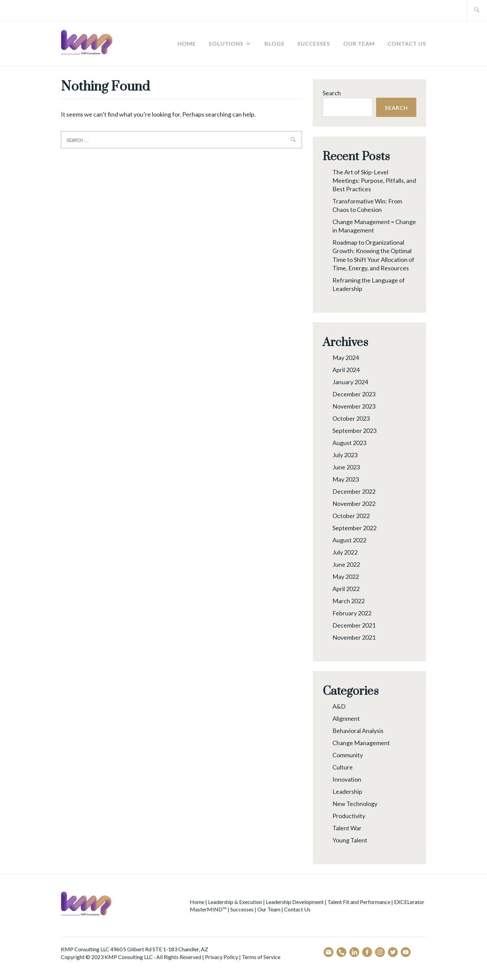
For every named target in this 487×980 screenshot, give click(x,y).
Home (187, 43)
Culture (343, 767)
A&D (339, 706)
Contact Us (407, 43)
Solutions (226, 43)
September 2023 (354, 431)
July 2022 (345, 552)
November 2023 (354, 406)
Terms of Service (261, 957)
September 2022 (354, 528)
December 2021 (354, 625)
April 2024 (346, 370)
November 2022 (354, 504)
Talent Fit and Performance (359, 902)
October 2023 (351, 418)
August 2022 (349, 540)
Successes (314, 43)
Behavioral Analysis (358, 731)
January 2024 (350, 382)
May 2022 (346, 577)
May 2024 (346, 358)
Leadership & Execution (235, 902)
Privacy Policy (222, 957)
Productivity (349, 816)
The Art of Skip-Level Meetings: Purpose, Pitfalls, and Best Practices (374, 180)
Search (332, 93)
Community (348, 755)
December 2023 (354, 394)
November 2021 (354, 637)
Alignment (346, 718)
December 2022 (354, 491)
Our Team (359, 43)
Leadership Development (295, 902)
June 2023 (346, 467)
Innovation (347, 779)
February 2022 (352, 613)
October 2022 (351, 516)
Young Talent (350, 840)
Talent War (347, 828)
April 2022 (346, 589)
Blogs (274, 43)
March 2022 (349, 601)
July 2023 (345, 455)
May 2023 (346, 479)
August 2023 (349, 443)
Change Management (361, 743)
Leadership (347, 791)
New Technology (355, 804)
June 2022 (346, 564)
